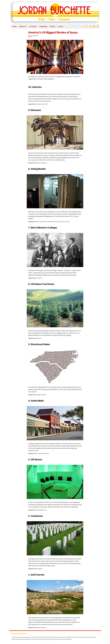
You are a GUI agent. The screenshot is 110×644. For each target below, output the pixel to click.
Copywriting (43, 26)
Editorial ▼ (23, 26)
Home (14, 26)
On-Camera (33, 26)
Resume (53, 26)
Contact (61, 26)
